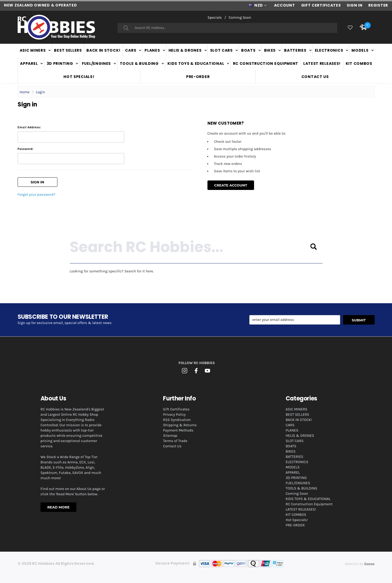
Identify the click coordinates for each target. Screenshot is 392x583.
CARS (131, 50)
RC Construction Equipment (266, 63)
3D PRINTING (60, 63)
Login (40, 92)
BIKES (270, 50)
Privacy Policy (174, 415)
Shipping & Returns (180, 425)
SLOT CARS (221, 50)
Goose (369, 564)
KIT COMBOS (359, 63)
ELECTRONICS (329, 50)
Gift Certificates (176, 409)
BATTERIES (295, 50)
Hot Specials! (79, 77)
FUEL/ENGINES (96, 63)
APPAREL (29, 63)
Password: (26, 149)
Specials (215, 18)
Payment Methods (178, 430)
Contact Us (315, 77)
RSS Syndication (177, 420)
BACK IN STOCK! (103, 50)
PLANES (152, 50)
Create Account (231, 185)
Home (25, 92)
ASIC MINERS (33, 50)
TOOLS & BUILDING (139, 63)
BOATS (248, 50)
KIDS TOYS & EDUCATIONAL (196, 63)
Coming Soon (240, 18)
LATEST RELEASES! (322, 63)
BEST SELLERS (68, 50)
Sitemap (170, 436)
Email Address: (29, 127)
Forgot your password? (36, 195)
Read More (58, 507)
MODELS (360, 50)
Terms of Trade (175, 441)
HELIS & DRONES (185, 50)
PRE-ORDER (198, 77)
